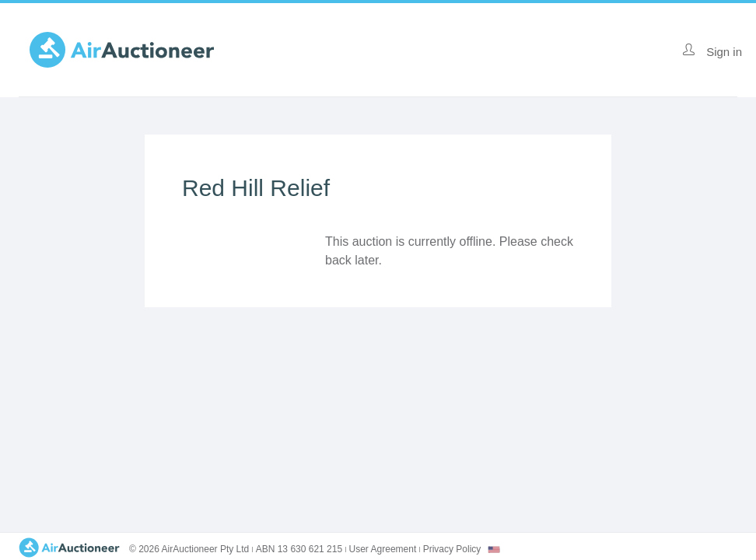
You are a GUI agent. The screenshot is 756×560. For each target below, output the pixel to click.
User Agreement (383, 549)
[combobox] (494, 549)
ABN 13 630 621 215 (299, 549)
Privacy (452, 549)
